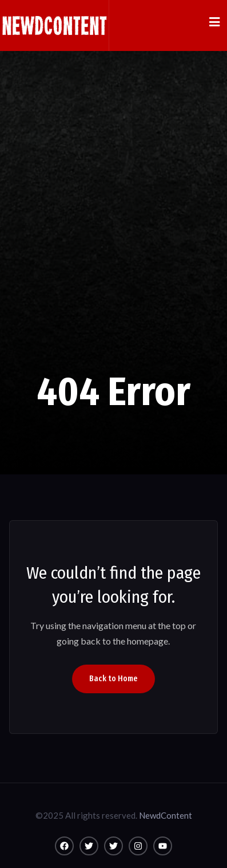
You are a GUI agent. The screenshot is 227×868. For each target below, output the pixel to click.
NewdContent (166, 815)
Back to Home (113, 679)
